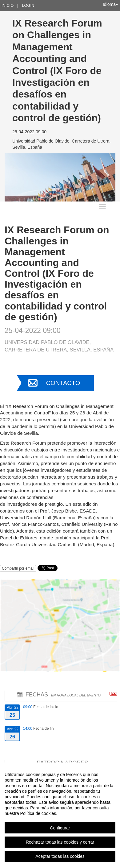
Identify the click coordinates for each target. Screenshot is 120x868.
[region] (60, 815)
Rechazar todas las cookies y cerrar (60, 842)
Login (28, 5)
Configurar (60, 828)
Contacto (63, 383)
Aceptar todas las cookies (60, 856)
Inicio (8, 5)
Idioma (110, 4)
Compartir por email (18, 568)
